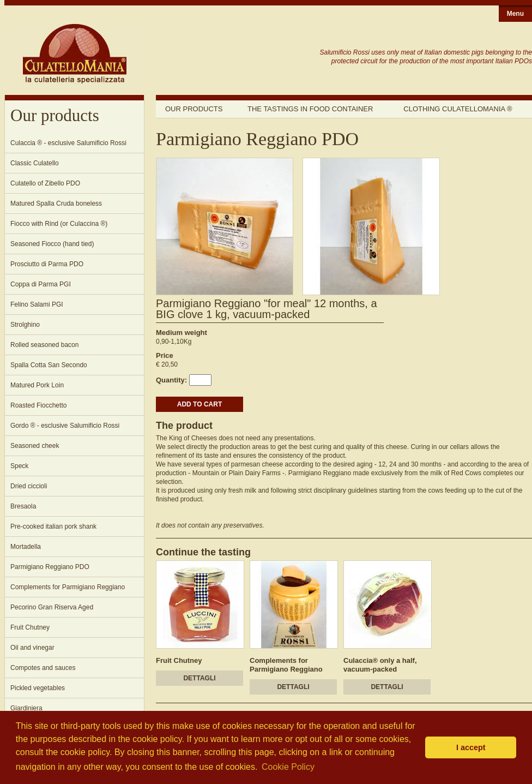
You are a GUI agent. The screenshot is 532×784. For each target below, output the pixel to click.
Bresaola (23, 506)
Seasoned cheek (35, 446)
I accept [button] (471, 747)
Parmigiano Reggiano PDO (50, 567)
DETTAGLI (199, 678)
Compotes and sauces (43, 668)
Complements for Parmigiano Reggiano (68, 587)
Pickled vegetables (38, 688)
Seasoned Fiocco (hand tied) (52, 244)
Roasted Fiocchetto (38, 405)
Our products (194, 109)
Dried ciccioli (29, 486)
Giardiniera (26, 708)
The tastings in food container (310, 109)
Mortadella (26, 547)
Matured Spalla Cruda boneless (56, 204)
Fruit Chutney (30, 627)
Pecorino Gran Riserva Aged (52, 607)
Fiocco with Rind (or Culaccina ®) (59, 224)
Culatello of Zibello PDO (45, 183)
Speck (19, 466)
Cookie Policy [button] (288, 767)
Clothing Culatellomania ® (458, 109)
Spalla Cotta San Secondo (49, 365)
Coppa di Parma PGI (41, 284)
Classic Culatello (35, 163)
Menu (515, 14)
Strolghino (25, 325)
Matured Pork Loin (37, 385)
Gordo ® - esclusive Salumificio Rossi (65, 426)
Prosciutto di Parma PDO (47, 264)
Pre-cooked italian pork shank (53, 526)
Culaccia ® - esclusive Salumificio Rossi (68, 143)
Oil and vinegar (32, 648)
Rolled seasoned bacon (44, 345)
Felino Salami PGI (37, 304)
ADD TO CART (199, 404)
